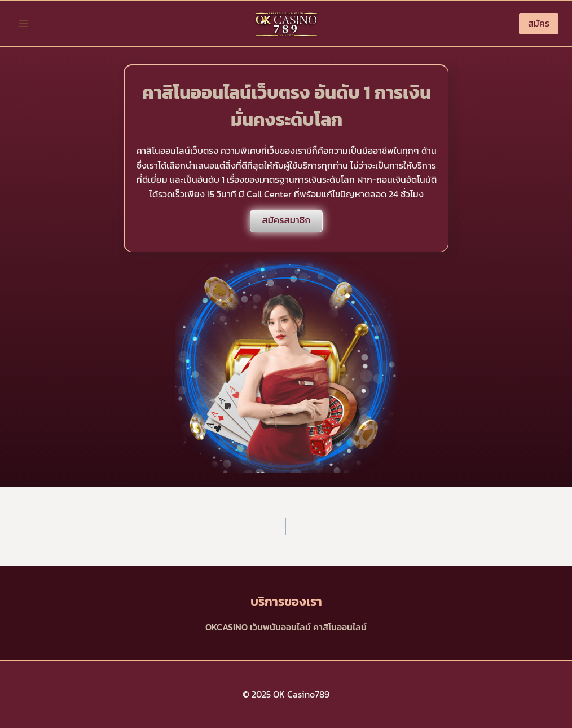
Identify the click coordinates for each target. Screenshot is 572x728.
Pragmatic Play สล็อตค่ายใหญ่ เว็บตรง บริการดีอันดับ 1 (138, 526)
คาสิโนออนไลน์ (340, 627)
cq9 (434, 526)
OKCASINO (226, 627)
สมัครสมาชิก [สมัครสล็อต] (286, 220)
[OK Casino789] (286, 24)
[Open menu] (24, 23)
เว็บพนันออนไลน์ (280, 627)
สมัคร (539, 23)
